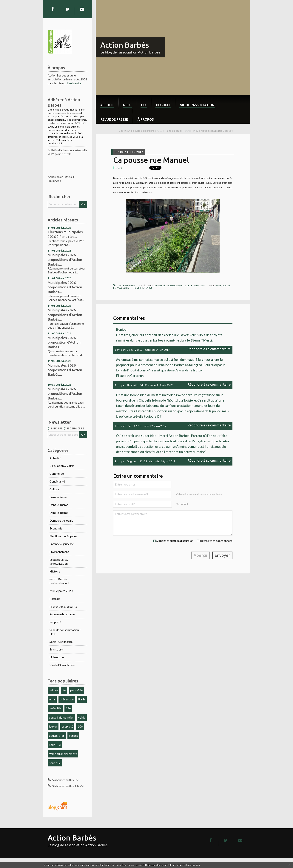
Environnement (59, 552)
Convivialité (57, 481)
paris (218, 285)
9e (64, 690)
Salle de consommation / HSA (65, 632)
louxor (53, 726)
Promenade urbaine (62, 614)
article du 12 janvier (136, 183)
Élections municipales (63, 536)
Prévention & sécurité (63, 606)
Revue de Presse (114, 119)
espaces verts (121, 288)
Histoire (55, 571)
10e (80, 726)
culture (53, 690)
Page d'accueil (174, 131)
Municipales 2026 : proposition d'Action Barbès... (64, 342)
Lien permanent (124, 285)
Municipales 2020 (61, 591)
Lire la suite (74, 83)
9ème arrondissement (63, 754)
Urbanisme (57, 657)
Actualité (55, 458)
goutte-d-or (57, 735)
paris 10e (55, 745)
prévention (67, 699)
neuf (127, 105)
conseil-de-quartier (61, 717)
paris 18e (55, 763)
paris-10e (55, 708)
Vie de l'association (197, 105)
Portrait (55, 599)
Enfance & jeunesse (62, 544)
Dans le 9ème (58, 497)
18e (68, 708)
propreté (67, 726)
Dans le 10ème (59, 505)
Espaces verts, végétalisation (59, 561)
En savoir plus (193, 865)
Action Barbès (125, 45)
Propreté (55, 622)
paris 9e (226, 285)
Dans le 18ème (59, 513)
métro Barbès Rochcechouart (59, 581)
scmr (52, 699)
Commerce (57, 473)
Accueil (107, 105)
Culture (54, 489)
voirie (82, 717)
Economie (56, 528)
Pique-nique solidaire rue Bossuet (213, 131)
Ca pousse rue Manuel (151, 160)
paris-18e (76, 690)
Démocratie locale (61, 520)
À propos (146, 119)
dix (144, 105)
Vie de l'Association (62, 665)
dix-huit (163, 105)
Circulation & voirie (62, 466)
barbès (73, 735)
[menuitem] (107, 102)
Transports (57, 649)
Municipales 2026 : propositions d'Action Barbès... (65, 260)
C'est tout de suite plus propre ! (137, 131)
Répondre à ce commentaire (209, 349)
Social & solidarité (61, 642)
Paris (82, 699)
